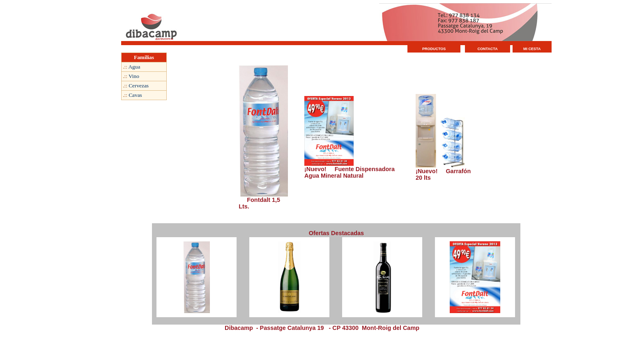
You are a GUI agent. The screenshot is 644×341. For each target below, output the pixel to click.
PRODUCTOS (434, 49)
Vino (134, 76)
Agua (134, 67)
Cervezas (139, 86)
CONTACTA (488, 49)
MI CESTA (532, 49)
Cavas (135, 95)
